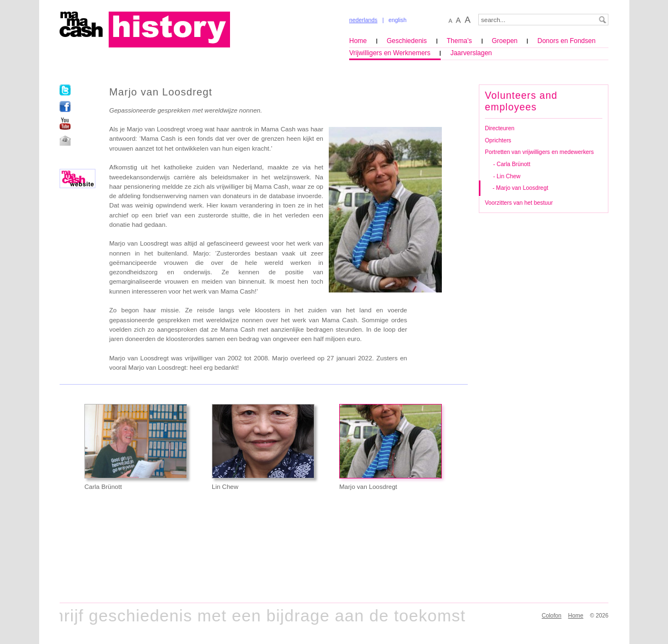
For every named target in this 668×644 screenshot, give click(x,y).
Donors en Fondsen (566, 41)
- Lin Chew (507, 176)
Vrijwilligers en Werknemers (390, 53)
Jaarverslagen (471, 53)
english (397, 20)
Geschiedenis (407, 41)
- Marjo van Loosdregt (520, 188)
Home (358, 41)
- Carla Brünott (512, 164)
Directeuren (500, 128)
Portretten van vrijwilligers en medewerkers (539, 152)
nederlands (363, 20)
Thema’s (459, 41)
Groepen (505, 41)
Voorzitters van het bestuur (519, 203)
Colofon (552, 616)
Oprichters (498, 140)
